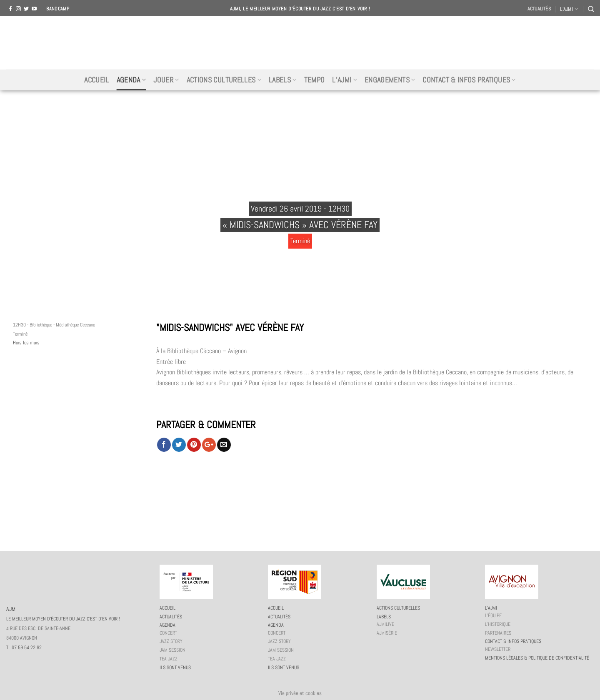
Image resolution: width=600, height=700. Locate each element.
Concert (168, 633)
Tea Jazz (169, 659)
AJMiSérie (387, 633)
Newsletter (498, 649)
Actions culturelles (224, 80)
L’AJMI (569, 9)
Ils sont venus (175, 668)
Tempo (315, 80)
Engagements (390, 80)
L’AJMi (345, 80)
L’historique (498, 624)
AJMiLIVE (385, 624)
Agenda (131, 80)
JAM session (172, 650)
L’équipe (493, 615)
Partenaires (498, 633)
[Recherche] (591, 9)
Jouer (166, 80)
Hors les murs (26, 343)
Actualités (539, 9)
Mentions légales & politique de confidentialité (537, 658)
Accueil (96, 80)
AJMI (300, 43)
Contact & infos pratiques (469, 80)
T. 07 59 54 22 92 (24, 648)
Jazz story (171, 641)
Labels (283, 80)
